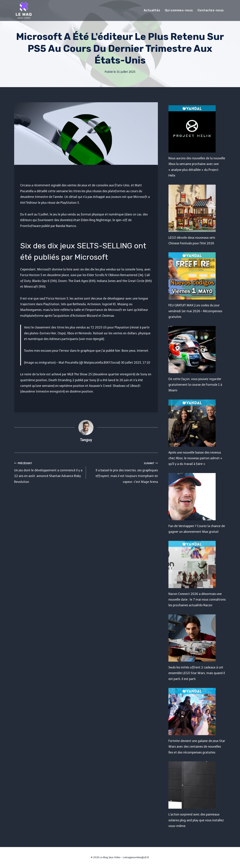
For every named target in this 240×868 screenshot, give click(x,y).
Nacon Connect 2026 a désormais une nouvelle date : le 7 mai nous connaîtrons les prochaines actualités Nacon (197, 600)
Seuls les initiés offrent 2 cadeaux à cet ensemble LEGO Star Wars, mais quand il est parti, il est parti (197, 673)
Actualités (152, 10)
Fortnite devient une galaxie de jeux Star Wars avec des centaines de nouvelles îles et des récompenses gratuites (197, 747)
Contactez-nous (211, 10)
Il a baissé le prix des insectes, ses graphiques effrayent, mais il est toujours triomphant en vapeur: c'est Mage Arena (123, 472)
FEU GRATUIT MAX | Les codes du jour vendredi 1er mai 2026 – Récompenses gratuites (195, 311)
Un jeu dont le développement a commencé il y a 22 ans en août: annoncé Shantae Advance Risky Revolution (49, 472)
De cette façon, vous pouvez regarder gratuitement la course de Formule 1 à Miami (195, 385)
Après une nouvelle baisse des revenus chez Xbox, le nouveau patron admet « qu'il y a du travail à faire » (195, 458)
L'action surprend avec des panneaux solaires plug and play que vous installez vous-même (196, 820)
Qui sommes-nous (179, 10)
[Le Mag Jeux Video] (24, 10)
